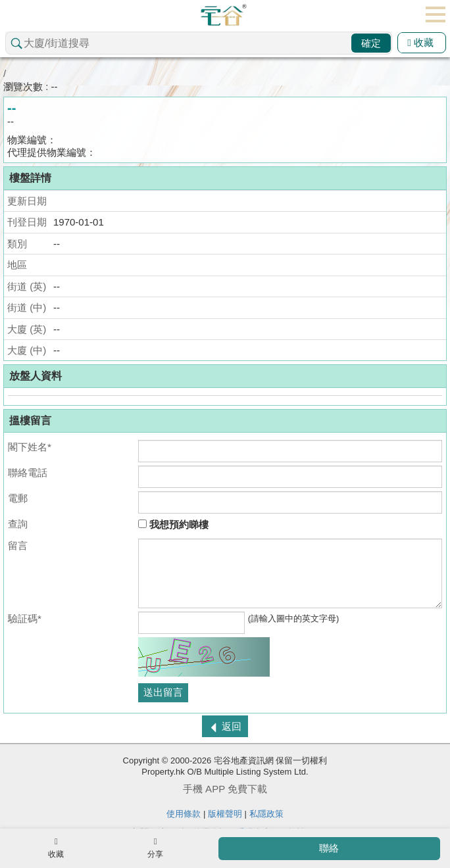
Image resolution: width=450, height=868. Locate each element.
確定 (371, 43)
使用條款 (184, 814)
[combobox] (199, 43)
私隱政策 (266, 814)
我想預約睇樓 (173, 524)
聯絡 (329, 848)
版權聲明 (225, 814)
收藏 (420, 42)
